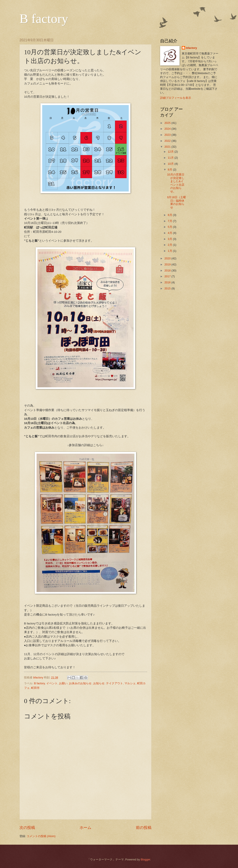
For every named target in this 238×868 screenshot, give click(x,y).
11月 (171, 158)
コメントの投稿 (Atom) (41, 836)
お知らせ (99, 683)
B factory (44, 19)
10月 (171, 164)
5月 (170, 227)
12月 (171, 152)
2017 (168, 276)
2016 (168, 282)
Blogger (145, 859)
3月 (170, 239)
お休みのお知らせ (80, 683)
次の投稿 (27, 828)
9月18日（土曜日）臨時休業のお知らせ (176, 202)
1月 (170, 251)
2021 (168, 147)
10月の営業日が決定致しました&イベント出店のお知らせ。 (176, 183)
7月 (170, 221)
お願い (63, 683)
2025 (168, 123)
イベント (52, 683)
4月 (170, 233)
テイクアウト (114, 683)
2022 (168, 141)
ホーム (85, 828)
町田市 (35, 688)
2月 (170, 245)
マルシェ (130, 683)
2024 (168, 129)
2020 (168, 258)
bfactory (192, 48)
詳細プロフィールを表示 (176, 98)
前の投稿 (144, 828)
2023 (168, 135)
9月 (170, 170)
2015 (168, 288)
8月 (170, 215)
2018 (168, 270)
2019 (168, 264)
